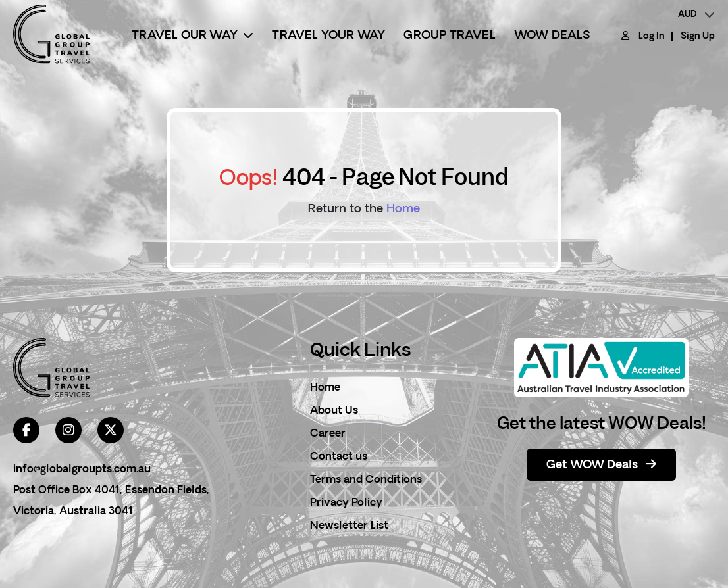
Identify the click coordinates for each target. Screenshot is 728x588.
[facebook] (26, 430)
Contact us (339, 457)
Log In (652, 37)
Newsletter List (349, 526)
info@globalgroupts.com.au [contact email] (82, 470)
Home (403, 209)
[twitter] (111, 430)
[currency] (696, 15)
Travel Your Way (328, 36)
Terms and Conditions (366, 480)
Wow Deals (552, 36)
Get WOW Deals (601, 465)
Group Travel (449, 36)
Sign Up (698, 37)
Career (328, 434)
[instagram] (68, 430)
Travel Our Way (193, 36)
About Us (334, 411)
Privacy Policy (346, 503)
